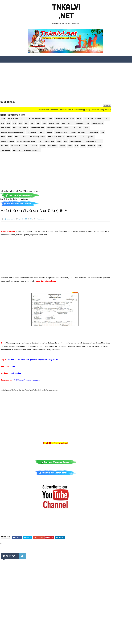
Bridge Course (37, 126)
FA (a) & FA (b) (30, 131)
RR (25, 145)
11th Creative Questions (65, 117)
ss (85, 145)
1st (24, 122)
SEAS (43, 145)
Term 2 (34, 149)
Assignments (6, 126)
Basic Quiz (18, 126)
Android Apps (82, 122)
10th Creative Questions (36, 117)
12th (79, 117)
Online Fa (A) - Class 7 (28, 140)
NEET (63, 136)
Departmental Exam (64, 126)
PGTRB (54, 140)
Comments (40, 223)
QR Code (62, 140)
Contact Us (50, 126)
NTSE (85, 136)
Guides (4, 136)
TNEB (83, 149)
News (70, 136)
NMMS (78, 136)
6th (54, 122)
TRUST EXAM (22, 154)
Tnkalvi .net (66, 11)
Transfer (5, 154)
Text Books (52, 149)
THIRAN (62, 149)
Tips (70, 149)
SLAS (50, 145)
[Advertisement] (46, 81)
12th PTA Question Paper (11, 122)
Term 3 (42, 149)
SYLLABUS (5, 149)
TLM (76, 149)
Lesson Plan (48, 136)
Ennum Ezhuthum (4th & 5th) (12, 131)
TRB (13, 154)
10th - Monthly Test (16, 117)
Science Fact (34, 145)
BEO (27, 126)
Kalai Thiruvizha (16, 136)
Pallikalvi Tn (43, 140)
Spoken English (75, 145)
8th (66, 122)
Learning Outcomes (33, 136)
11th (50, 117)
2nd (30, 122)
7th (60, 122)
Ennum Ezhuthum (81, 126)
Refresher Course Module (11, 145)
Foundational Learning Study (57, 131)
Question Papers (74, 140)
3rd (36, 122)
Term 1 (26, 149)
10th (3, 117)
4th (42, 122)
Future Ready (76, 131)
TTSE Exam (33, 154)
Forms (40, 131)
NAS (57, 136)
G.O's (86, 131)
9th (72, 122)
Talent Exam (16, 149)
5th (48, 122)
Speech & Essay (60, 145)
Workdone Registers (48, 154)
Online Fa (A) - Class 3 (9, 140)
